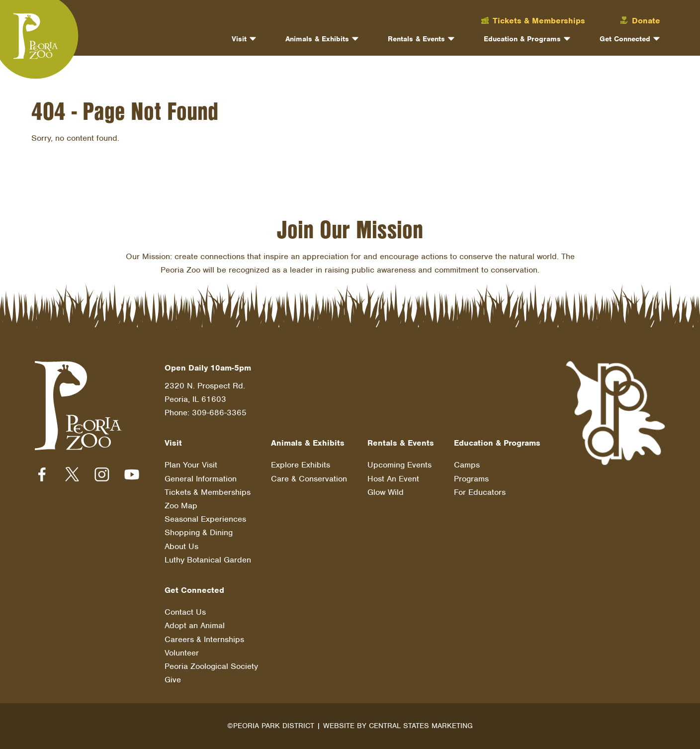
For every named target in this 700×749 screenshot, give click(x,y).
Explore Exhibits (301, 465)
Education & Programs (522, 39)
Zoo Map (181, 506)
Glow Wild (386, 492)
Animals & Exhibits (317, 39)
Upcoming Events (399, 465)
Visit (239, 39)
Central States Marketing (421, 726)
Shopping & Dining (199, 533)
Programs (471, 479)
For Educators (480, 492)
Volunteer (182, 653)
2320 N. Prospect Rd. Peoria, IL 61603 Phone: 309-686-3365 (206, 399)
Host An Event (393, 479)
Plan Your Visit (191, 465)
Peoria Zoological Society (211, 666)
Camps (467, 465)
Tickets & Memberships (208, 492)
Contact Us (185, 612)
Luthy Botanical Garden (208, 560)
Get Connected (625, 39)
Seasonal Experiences (205, 519)
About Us (181, 546)
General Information (201, 479)
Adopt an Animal (195, 625)
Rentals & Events (416, 39)
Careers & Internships (204, 639)
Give (173, 680)
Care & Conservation (309, 479)
